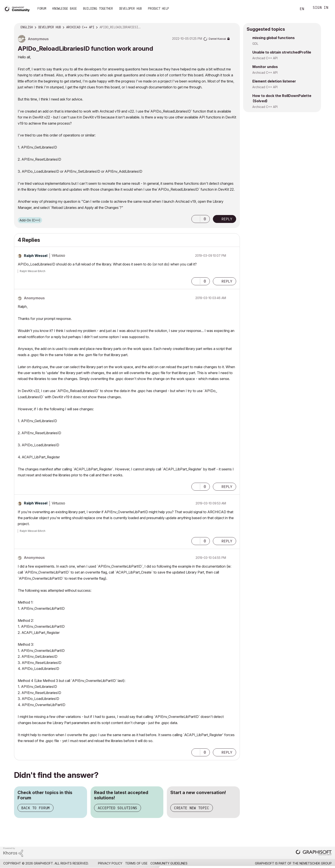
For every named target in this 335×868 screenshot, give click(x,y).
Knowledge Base (65, 9)
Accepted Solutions (118, 808)
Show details (174, 862)
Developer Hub (130, 9)
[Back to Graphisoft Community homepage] (18, 8)
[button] (196, 219)
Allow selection (310, 844)
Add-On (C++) (30, 220)
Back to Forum (36, 808)
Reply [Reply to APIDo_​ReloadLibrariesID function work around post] (227, 219)
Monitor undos (265, 67)
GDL (255, 44)
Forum (42, 9)
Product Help (159, 9)
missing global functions (274, 38)
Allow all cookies (310, 833)
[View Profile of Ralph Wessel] (36, 256)
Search (289, 9)
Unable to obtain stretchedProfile (282, 52)
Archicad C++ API (265, 58)
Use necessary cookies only (310, 857)
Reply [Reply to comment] (227, 281)
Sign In (321, 8)
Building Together (98, 9)
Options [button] (234, 27)
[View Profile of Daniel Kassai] (217, 39)
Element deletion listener (274, 81)
